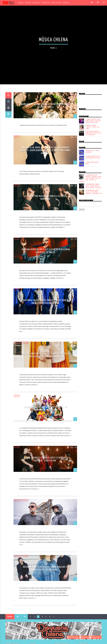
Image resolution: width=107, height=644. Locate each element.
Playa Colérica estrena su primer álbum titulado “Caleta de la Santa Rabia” (94, 229)
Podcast (67, 3)
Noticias (29, 3)
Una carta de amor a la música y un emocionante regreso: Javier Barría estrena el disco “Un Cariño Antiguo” (45, 246)
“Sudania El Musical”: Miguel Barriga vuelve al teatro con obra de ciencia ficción (93, 217)
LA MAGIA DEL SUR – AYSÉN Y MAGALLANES (92, 247)
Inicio (22, 3)
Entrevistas (47, 3)
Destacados (18, 439)
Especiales (37, 3)
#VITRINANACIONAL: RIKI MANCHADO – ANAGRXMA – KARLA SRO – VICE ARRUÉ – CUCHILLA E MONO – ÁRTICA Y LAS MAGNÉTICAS (90, 274)
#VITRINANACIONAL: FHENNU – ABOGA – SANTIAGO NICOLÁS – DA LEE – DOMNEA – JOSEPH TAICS (94, 282)
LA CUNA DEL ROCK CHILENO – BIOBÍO (92, 259)
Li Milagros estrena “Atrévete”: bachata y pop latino (92, 223)
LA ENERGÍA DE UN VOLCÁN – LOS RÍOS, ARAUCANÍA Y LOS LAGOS (93, 253)
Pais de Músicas (58, 3)
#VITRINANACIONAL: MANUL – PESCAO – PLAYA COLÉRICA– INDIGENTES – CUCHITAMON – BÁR (94, 288)
